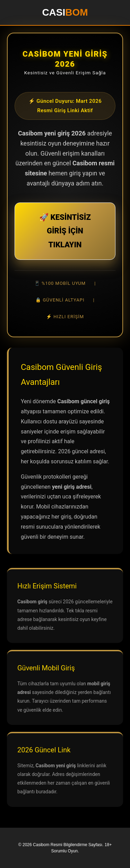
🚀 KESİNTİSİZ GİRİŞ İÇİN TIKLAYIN (65, 231)
